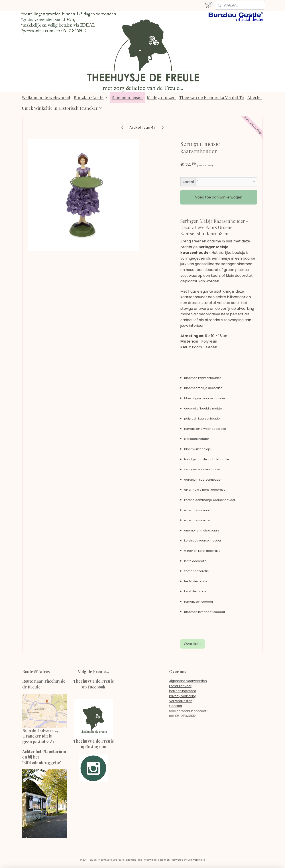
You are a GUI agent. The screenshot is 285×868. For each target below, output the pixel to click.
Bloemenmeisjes (127, 97)
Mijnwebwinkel (196, 860)
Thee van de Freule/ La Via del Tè (212, 97)
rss (140, 860)
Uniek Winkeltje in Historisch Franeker (62, 108)
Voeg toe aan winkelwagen (219, 197)
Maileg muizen (161, 97)
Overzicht (192, 644)
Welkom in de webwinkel (46, 97)
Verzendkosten (181, 701)
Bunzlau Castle (91, 97)
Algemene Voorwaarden (188, 681)
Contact (176, 706)
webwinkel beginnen (157, 860)
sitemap (131, 860)
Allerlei (254, 97)
